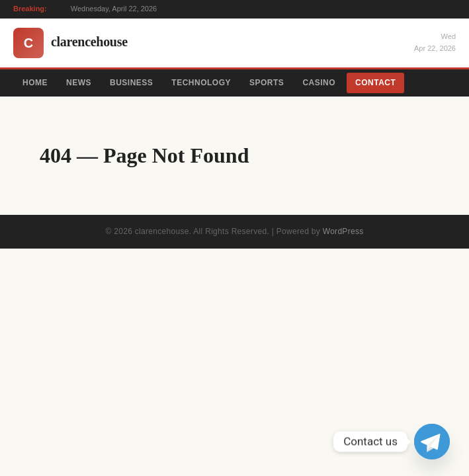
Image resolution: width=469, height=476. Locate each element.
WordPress (343, 231)
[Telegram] (432, 442)
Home (35, 83)
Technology (201, 83)
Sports (267, 83)
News (79, 83)
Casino (319, 83)
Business (131, 83)
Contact (375, 83)
